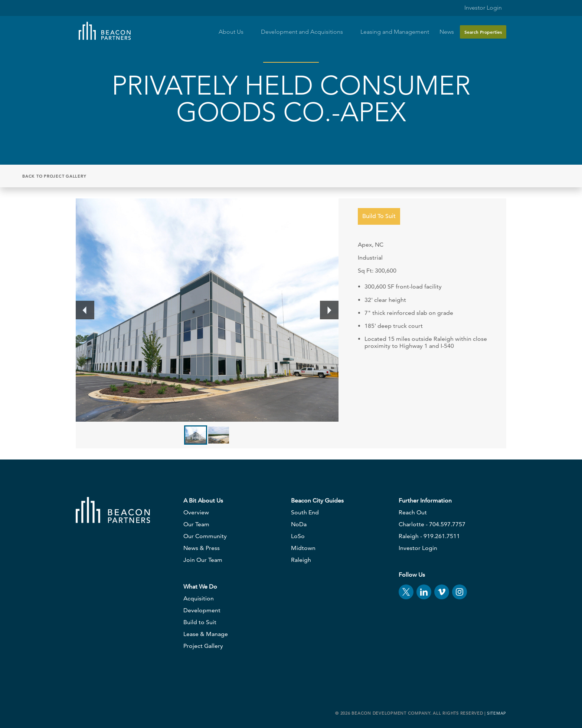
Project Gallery (203, 646)
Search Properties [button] (483, 32)
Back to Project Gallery (54, 176)
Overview (196, 512)
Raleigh (301, 560)
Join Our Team (203, 560)
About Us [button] (235, 32)
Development (202, 610)
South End (305, 512)
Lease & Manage (206, 634)
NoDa (299, 524)
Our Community (205, 536)
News (447, 32)
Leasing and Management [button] (395, 32)
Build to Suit (200, 622)
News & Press (202, 548)
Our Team (196, 524)
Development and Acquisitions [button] (305, 32)
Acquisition (199, 598)
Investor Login (479, 6)
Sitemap (497, 713)
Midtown (303, 548)
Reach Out (413, 512)
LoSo (298, 536)
